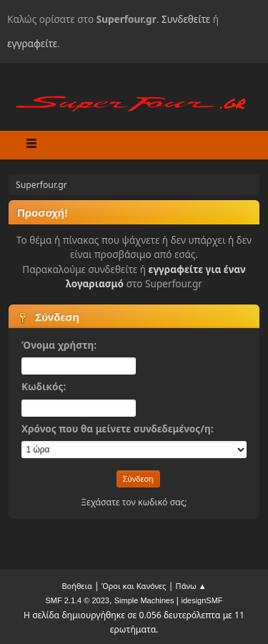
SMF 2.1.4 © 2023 (77, 600)
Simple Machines (144, 600)
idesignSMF (202, 600)
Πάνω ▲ (191, 586)
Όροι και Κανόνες (134, 586)
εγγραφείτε (32, 43)
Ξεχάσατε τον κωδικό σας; (134, 502)
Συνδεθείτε (186, 19)
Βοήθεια (76, 586)
